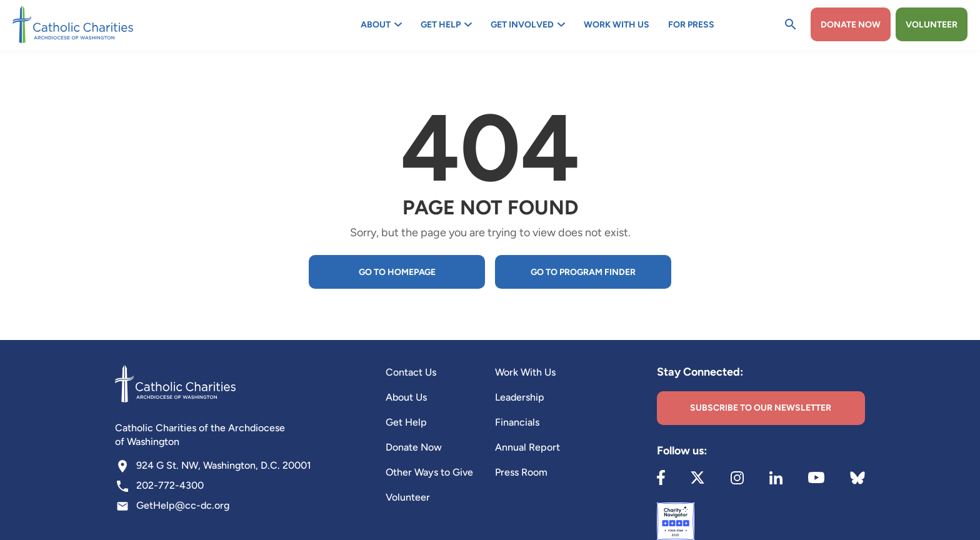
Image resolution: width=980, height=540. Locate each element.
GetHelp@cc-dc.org (183, 505)
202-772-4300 (170, 485)
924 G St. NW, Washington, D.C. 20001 (224, 465)
